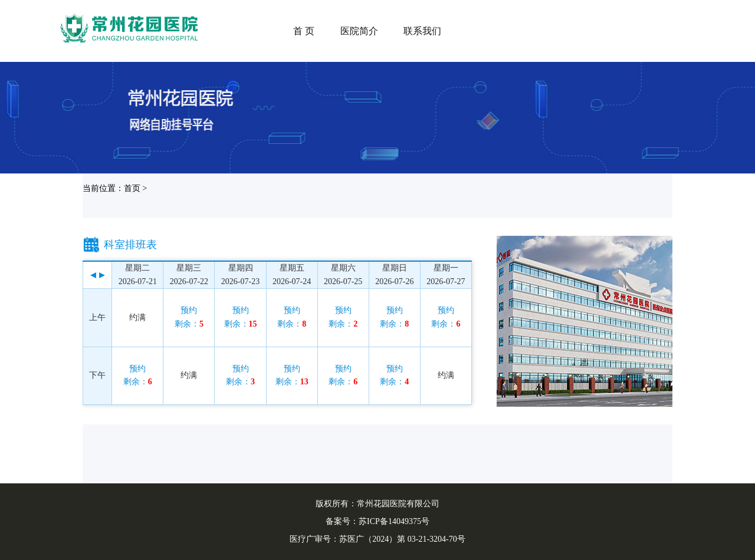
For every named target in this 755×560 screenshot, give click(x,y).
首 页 (304, 31)
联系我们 (422, 31)
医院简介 (359, 31)
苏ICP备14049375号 (394, 521)
